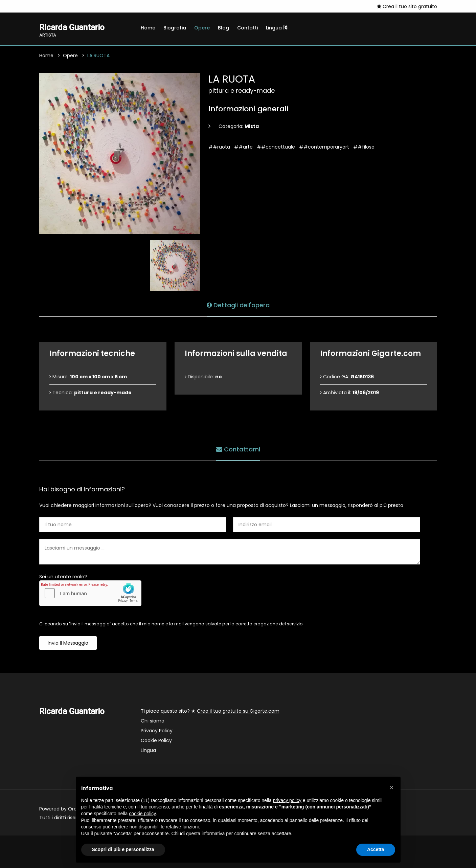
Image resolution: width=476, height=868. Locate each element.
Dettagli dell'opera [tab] (238, 305)
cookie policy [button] (142, 814)
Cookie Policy (156, 740)
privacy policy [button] (287, 800)
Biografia (175, 28)
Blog (223, 28)
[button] (392, 787)
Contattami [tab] (238, 449)
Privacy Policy (157, 731)
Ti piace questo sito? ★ (210, 711)
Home (148, 28)
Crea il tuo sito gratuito (407, 6)
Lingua (277, 28)
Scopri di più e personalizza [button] (123, 849)
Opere (202, 28)
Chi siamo (153, 721)
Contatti (247, 28)
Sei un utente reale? (63, 577)
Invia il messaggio (68, 643)
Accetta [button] (376, 849)
